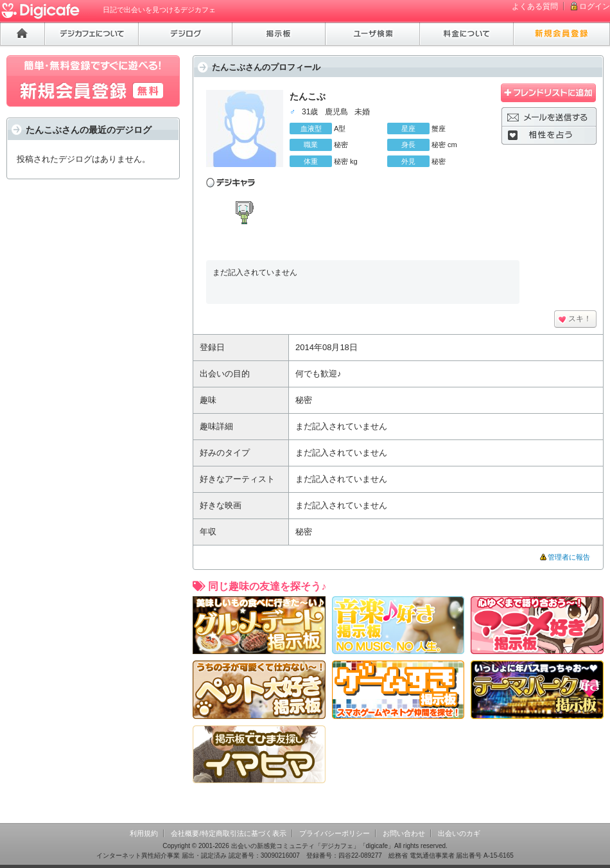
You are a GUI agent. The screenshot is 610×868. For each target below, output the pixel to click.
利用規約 (144, 833)
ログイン (595, 6)
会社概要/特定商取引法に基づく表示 (228, 833)
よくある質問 (535, 6)
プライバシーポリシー (335, 833)
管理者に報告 (569, 557)
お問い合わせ (404, 833)
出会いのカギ (459, 833)
